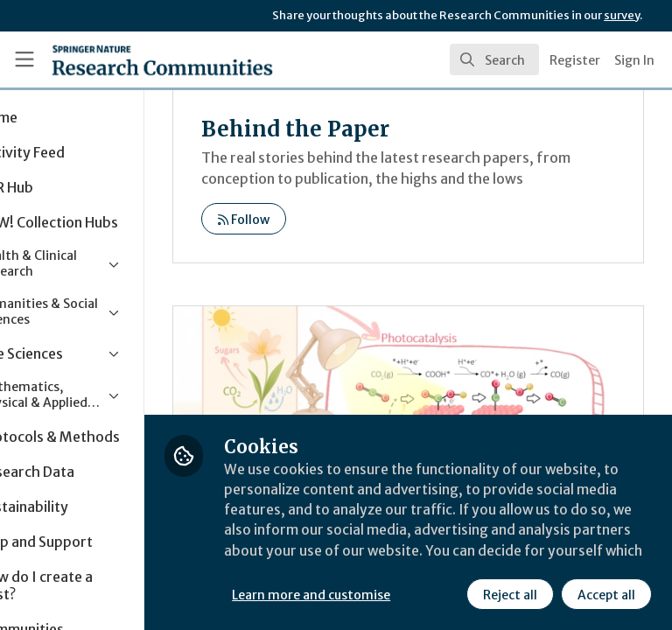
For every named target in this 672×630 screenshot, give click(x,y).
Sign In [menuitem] (634, 60)
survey (622, 15)
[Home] (124, 59)
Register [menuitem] (575, 60)
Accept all (451, 594)
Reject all (354, 594)
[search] (494, 59)
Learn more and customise (391, 556)
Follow (323, 241)
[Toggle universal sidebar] (24, 59)
